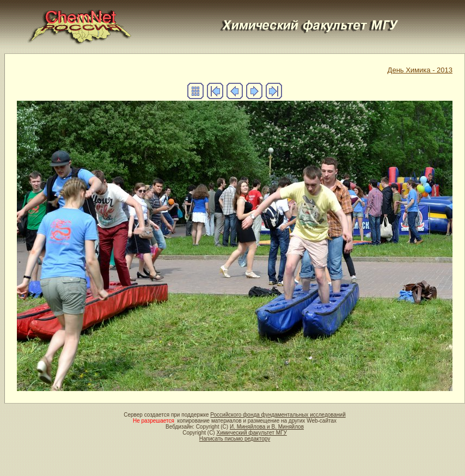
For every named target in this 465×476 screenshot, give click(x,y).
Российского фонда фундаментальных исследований (278, 415)
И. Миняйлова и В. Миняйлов (267, 427)
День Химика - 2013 (420, 70)
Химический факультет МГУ (251, 433)
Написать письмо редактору (235, 439)
